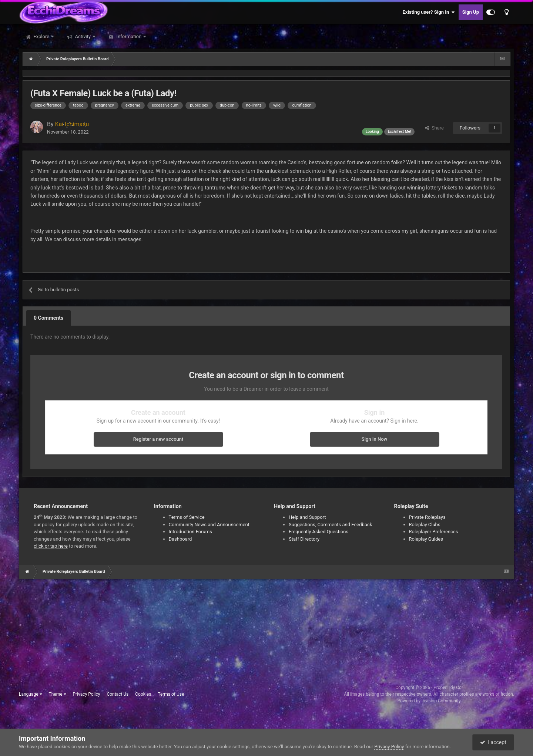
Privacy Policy (87, 694)
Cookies (143, 694)
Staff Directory (304, 539)
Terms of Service (187, 517)
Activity (83, 36)
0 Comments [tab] (48, 318)
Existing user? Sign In (429, 12)
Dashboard (180, 539)
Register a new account (158, 439)
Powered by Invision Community (429, 701)
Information (129, 36)
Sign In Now (374, 439)
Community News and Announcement (209, 525)
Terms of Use (171, 694)
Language (31, 694)
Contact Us (118, 694)
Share (434, 128)
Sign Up (471, 12)
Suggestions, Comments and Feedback (330, 525)
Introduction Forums (190, 532)
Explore (41, 36)
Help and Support (307, 517)
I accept (493, 742)
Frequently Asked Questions (319, 532)
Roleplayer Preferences (434, 532)
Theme (58, 694)
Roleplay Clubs (425, 525)
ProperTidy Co (447, 688)
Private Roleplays (427, 517)
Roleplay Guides (426, 539)
